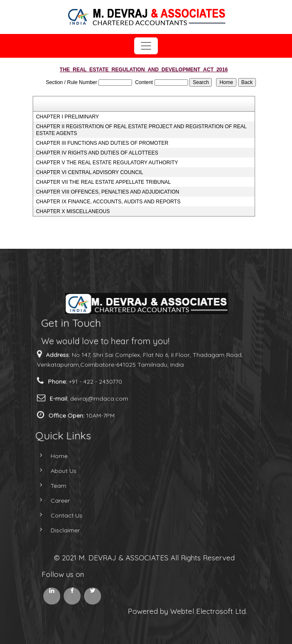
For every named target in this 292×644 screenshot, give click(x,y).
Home (52, 456)
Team (51, 486)
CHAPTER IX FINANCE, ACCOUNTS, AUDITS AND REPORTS (108, 202)
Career (53, 501)
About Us (56, 471)
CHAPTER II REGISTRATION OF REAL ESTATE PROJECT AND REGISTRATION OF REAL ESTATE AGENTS (141, 130)
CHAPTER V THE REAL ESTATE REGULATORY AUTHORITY (107, 163)
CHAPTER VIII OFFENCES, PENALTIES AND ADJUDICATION (108, 192)
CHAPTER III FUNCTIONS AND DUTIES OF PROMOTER (102, 143)
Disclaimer (58, 530)
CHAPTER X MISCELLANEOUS (73, 211)
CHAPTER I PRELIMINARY (67, 117)
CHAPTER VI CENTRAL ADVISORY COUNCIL (90, 172)
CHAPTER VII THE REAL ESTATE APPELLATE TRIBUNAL (104, 182)
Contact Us (59, 515)
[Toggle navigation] (146, 46)
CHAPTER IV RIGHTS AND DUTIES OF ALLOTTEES (97, 153)
